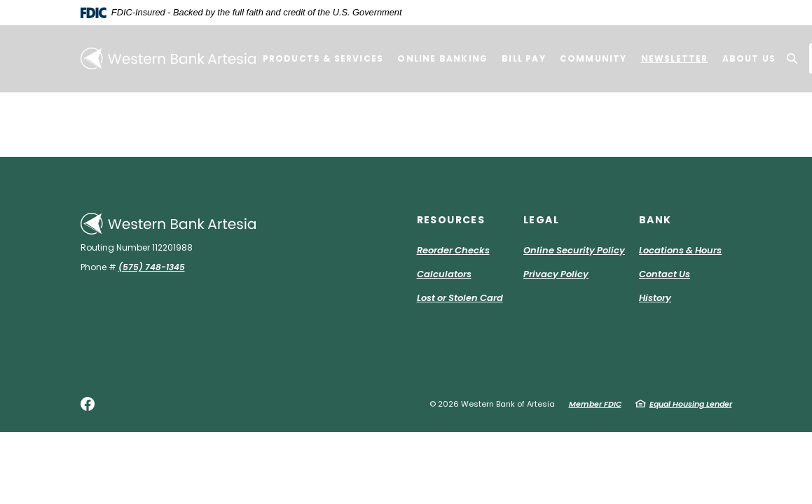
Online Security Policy (574, 250)
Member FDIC (595, 404)
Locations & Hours (680, 250)
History (655, 298)
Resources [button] (451, 220)
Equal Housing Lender (691, 404)
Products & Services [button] (323, 58)
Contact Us (665, 274)
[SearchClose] (792, 58)
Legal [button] (541, 220)
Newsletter (675, 58)
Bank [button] (655, 220)
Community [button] (593, 58)
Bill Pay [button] (524, 58)
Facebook (88, 404)
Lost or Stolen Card (460, 298)
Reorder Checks (453, 251)
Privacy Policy (556, 274)
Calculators (444, 274)
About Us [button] (749, 58)
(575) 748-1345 (152, 267)
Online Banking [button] (442, 58)
